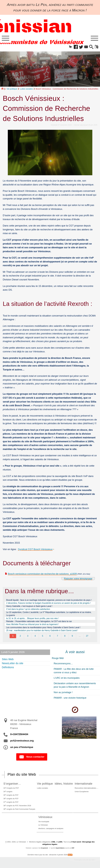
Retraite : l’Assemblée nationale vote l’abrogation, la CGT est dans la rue (39, 621)
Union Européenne (82, 792)
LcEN (60, 842)
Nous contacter (32, 757)
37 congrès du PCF (11, 802)
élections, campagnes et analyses (51, 828)
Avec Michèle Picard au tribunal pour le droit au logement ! (33, 624)
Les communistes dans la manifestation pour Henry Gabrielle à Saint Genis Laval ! (43, 627)
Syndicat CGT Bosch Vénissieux (35, 549)
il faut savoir (76, 842)
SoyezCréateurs (60, 848)
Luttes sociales (26, 89)
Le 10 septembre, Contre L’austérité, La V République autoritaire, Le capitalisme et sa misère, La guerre (49, 614)
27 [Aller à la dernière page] (87, 636)
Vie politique (12, 89)
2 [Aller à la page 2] (20, 636)
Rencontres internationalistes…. (86, 788)
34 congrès (8, 791)
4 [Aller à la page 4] (35, 636)
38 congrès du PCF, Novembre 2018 (17, 805)
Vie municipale (44, 822)
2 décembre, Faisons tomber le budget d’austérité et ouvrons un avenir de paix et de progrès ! (49, 603)
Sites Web (8, 659)
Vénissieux (45, 817)
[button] (71, 47)
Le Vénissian (43, 825)
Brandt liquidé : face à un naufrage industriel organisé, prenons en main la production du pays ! (49, 600)
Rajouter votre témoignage (78, 579)
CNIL (54, 842)
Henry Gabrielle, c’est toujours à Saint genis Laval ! (29, 606)
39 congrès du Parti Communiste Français (19, 809)
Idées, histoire (64, 784)
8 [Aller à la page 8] (65, 636)
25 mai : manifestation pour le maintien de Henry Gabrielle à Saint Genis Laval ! (42, 630)
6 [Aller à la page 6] (50, 636)
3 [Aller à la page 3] (28, 636)
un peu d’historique (22, 747)
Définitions (8, 667)
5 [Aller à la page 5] (43, 636)
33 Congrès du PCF (11, 788)
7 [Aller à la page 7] (57, 636)
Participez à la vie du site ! (85, 860)
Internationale (83, 784)
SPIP (73, 848)
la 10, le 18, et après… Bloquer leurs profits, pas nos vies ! (33, 618)
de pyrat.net (45, 848)
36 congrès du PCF (11, 798)
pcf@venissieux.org (22, 741)
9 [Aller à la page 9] (72, 636)
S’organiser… (12, 784)
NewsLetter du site (13, 663)
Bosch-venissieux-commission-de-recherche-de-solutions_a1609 (42, 574)
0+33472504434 (19, 734)
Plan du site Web (22, 774)
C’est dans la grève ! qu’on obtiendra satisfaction (28, 609)
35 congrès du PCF (11, 795)
